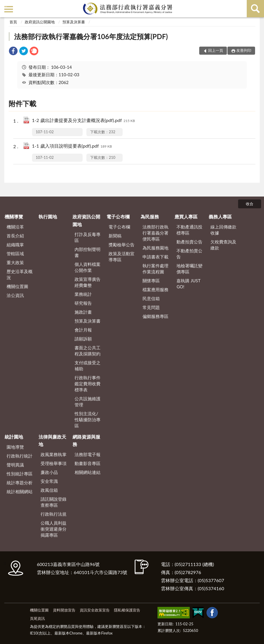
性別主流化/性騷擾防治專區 (88, 420)
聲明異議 (15, 465)
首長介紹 (15, 236)
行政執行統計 (20, 456)
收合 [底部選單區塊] (250, 204)
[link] (13, 52)
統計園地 (14, 437)
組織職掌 (15, 245)
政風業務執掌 (54, 454)
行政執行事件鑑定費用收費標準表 (88, 384)
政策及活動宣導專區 (121, 257)
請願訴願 (83, 339)
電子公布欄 (118, 217)
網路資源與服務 (86, 440)
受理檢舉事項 (54, 463)
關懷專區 (151, 281)
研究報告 (83, 303)
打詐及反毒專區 (88, 237)
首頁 (13, 22)
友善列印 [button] (244, 50)
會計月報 (83, 330)
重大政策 (15, 262)
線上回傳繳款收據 (223, 230)
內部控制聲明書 (88, 252)
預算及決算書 (74, 22)
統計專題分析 (20, 483)
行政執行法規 (54, 514)
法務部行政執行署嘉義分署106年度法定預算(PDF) (91, 36)
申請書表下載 (155, 257)
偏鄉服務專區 (155, 316)
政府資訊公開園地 (40, 22)
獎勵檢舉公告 (121, 245)
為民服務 (150, 217)
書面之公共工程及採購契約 (88, 351)
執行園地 (48, 217)
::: (5, 5)
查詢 (255, 9)
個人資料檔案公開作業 (88, 267)
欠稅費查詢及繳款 (223, 245)
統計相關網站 (20, 491)
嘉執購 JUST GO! (188, 284)
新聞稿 (115, 236)
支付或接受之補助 (88, 366)
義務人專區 (220, 217)
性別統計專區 (20, 474)
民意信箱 (151, 298)
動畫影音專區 (88, 463)
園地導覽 (15, 447)
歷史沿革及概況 (20, 274)
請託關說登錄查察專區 (54, 502)
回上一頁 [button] (216, 50)
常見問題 (151, 307)
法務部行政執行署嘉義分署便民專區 (155, 233)
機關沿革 (15, 227)
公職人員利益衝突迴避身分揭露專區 (54, 529)
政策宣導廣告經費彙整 (88, 282)
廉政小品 (49, 472)
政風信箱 (49, 490)
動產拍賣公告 (189, 242)
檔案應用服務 (155, 289)
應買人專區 (186, 217)
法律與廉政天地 (52, 440)
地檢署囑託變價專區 (189, 269)
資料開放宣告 (64, 610)
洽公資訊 (15, 295)
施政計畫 (83, 312)
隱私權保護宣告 (127, 610)
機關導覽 (14, 217)
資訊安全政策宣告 (95, 610)
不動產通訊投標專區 (189, 230)
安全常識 (49, 481)
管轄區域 (15, 254)
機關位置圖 (17, 286)
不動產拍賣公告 (189, 254)
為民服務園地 (155, 248)
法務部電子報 (88, 454)
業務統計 (83, 294)
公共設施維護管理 (88, 402)
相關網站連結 (88, 472)
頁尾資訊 (37, 618)
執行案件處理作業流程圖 (155, 269)
